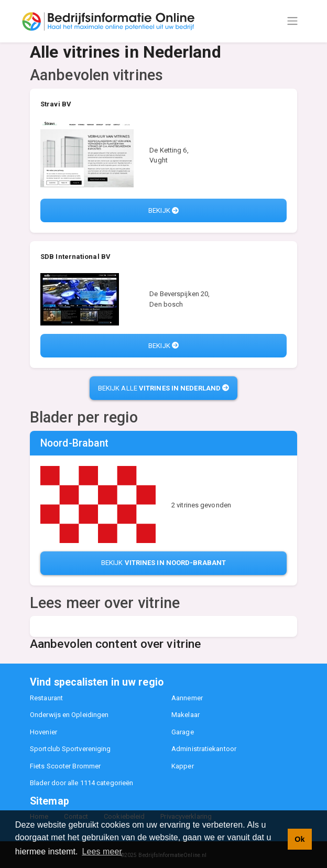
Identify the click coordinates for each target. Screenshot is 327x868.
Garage (183, 732)
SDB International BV (75, 257)
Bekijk (163, 210)
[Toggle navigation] (292, 21)
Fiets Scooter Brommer (65, 766)
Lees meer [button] (102, 851)
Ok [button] (299, 839)
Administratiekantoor (204, 749)
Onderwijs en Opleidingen (69, 715)
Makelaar (186, 715)
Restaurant (46, 698)
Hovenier (43, 732)
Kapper (183, 766)
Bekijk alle (163, 388)
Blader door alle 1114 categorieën (81, 783)
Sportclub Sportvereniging (70, 749)
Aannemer (187, 698)
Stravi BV (56, 104)
